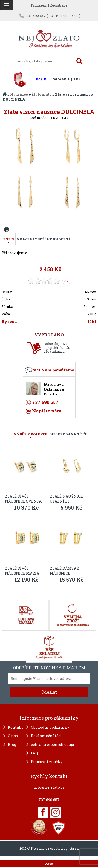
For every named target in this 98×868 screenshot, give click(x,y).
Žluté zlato (42, 94)
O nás (13, 736)
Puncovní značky (47, 762)
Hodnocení (58, 239)
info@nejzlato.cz (49, 787)
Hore (49, 864)
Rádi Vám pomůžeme (53, 370)
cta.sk (74, 848)
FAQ (34, 753)
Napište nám (47, 411)
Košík (41, 79)
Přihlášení (39, 5)
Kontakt (15, 727)
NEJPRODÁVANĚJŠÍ (69, 434)
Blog (12, 744)
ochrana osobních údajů (53, 744)
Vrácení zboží (31, 239)
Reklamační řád (46, 736)
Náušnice (19, 94)
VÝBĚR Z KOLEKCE (30, 434)
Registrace (59, 5)
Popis (9, 239)
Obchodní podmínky (50, 727)
